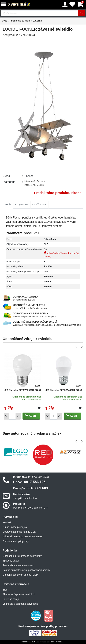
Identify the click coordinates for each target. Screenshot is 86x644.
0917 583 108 (29, 482)
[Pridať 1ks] (18, 416)
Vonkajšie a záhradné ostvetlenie (20, 604)
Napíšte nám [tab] (39, 205)
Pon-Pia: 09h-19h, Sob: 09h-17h (31, 508)
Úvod (5, 21)
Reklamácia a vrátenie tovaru (18, 565)
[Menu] (4, 4)
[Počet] (12, 416)
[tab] (8, 205)
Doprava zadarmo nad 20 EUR (19, 532)
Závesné (37, 21)
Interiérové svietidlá (20, 21)
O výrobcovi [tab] (22, 205)
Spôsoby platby (11, 561)
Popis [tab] (8, 205)
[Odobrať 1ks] (6, 416)
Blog (5, 590)
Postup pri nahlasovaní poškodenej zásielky (26, 570)
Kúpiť (31, 416)
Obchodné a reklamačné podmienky (22, 556)
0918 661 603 (31, 488)
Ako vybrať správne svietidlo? (19, 594)
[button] (77, 347)
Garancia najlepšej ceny (16, 541)
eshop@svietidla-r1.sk (25, 498)
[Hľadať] (82, 13)
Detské (40, 185)
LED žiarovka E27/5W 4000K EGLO (63, 390)
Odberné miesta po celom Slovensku (23, 536)
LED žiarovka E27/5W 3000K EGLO (22, 390)
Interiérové (30, 181)
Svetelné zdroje (11, 599)
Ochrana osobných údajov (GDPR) (21, 575)
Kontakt (7, 522)
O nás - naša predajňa (15, 527)
